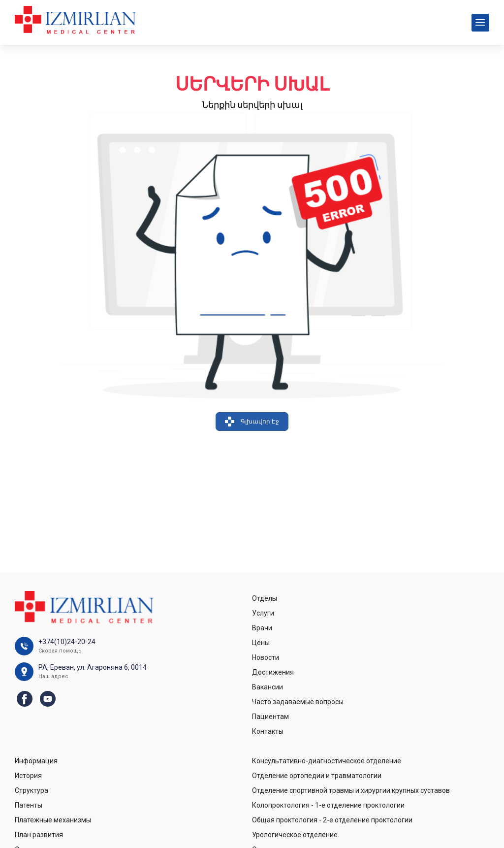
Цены (261, 643)
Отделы (265, 598)
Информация (36, 761)
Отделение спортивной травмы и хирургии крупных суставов (351, 790)
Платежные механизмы (53, 820)
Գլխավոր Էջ (252, 422)
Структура (31, 790)
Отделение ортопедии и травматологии (317, 776)
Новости (266, 657)
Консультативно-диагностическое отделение (327, 761)
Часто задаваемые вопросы (298, 702)
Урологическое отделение (295, 835)
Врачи (262, 628)
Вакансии (268, 687)
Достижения (273, 672)
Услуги (263, 613)
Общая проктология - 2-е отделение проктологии (332, 820)
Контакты (268, 731)
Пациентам (270, 717)
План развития (39, 835)
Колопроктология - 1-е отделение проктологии (328, 805)
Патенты (29, 805)
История (28, 776)
